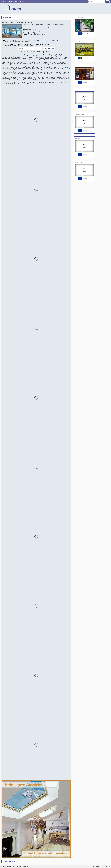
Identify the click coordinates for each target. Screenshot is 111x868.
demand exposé (49, 48)
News (15, 1)
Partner (10, 1)
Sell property (26, 866)
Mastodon (95, 866)
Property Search (18, 866)
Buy (3, 1)
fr (25, 1)
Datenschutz (101, 866)
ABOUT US (107, 866)
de (20, 1)
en (22, 1)
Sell (6, 1)
